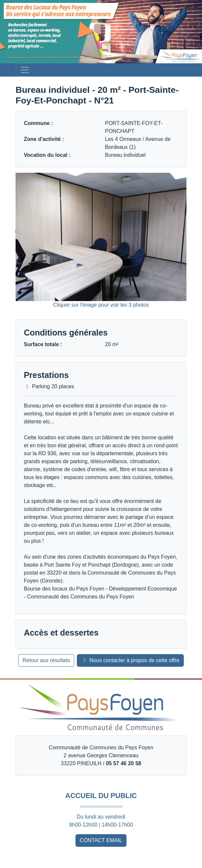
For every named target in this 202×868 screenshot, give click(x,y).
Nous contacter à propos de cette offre (130, 660)
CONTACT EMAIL (101, 840)
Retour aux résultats (46, 660)
